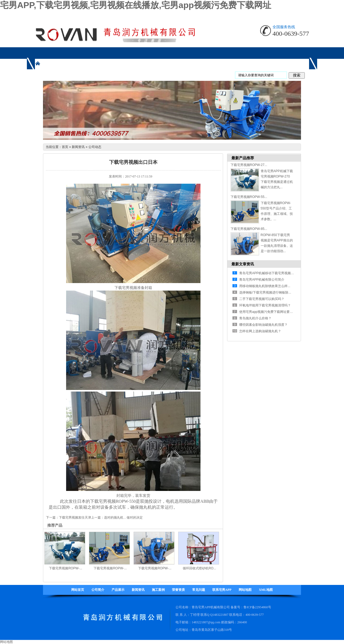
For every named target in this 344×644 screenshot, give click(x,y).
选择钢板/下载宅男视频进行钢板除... (265, 292)
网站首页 (78, 590)
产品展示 (118, 590)
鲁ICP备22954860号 (257, 607)
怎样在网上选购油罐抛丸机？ (260, 331)
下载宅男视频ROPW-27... (249, 165)
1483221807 (220, 615)
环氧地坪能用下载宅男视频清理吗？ (265, 305)
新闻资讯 (78, 147)
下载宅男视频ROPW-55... (249, 197)
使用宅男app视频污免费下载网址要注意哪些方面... (275, 312)
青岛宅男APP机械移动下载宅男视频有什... (270, 273)
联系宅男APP (222, 590)
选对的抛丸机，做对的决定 (123, 518)
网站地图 (245, 590)
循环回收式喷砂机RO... (199, 568)
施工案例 (158, 590)
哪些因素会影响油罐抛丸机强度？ (263, 325)
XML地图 (266, 590)
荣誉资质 (178, 590)
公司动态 (95, 147)
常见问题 (199, 590)
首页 (65, 147)
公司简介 (98, 590)
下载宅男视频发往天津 (75, 518)
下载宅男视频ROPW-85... (249, 229)
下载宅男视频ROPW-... (65, 568)
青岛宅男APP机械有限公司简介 (262, 280)
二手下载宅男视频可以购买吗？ (262, 299)
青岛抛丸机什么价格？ (255, 318)
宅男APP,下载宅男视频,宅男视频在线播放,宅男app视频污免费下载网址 (136, 5)
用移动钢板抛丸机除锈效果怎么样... (265, 286)
